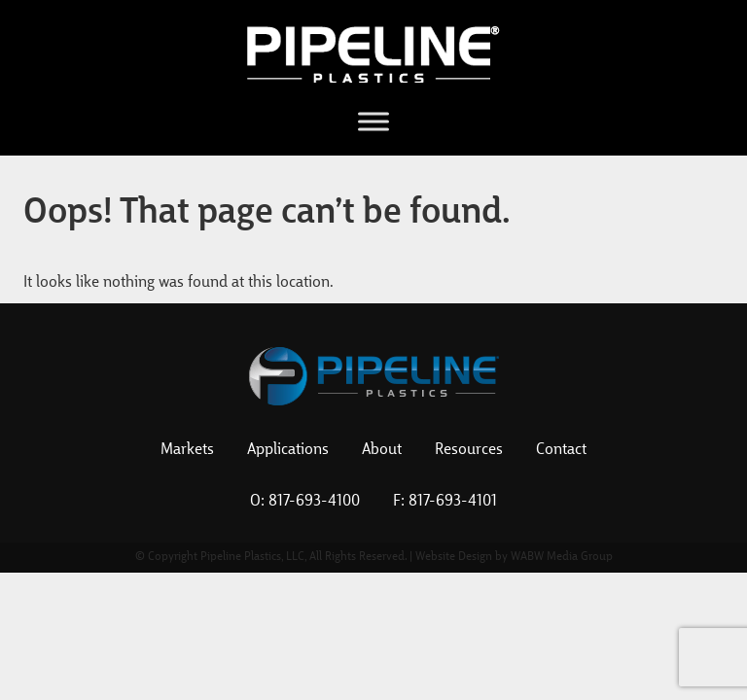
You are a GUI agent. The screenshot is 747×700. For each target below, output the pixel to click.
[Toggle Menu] (373, 121)
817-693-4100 (314, 502)
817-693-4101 (453, 502)
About (382, 450)
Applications (288, 450)
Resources (469, 450)
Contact (561, 450)
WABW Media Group (562, 557)
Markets (187, 450)
